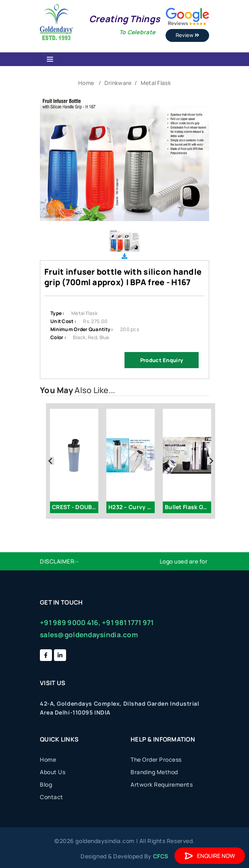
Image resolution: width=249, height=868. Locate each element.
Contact (52, 797)
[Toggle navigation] (50, 59)
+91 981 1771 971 (128, 623)
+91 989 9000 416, (70, 623)
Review (187, 35)
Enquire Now (210, 856)
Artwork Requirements (162, 784)
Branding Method (154, 772)
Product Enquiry (162, 360)
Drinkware (118, 83)
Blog (46, 784)
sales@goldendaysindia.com (89, 635)
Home (86, 83)
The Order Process (156, 759)
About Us (53, 772)
